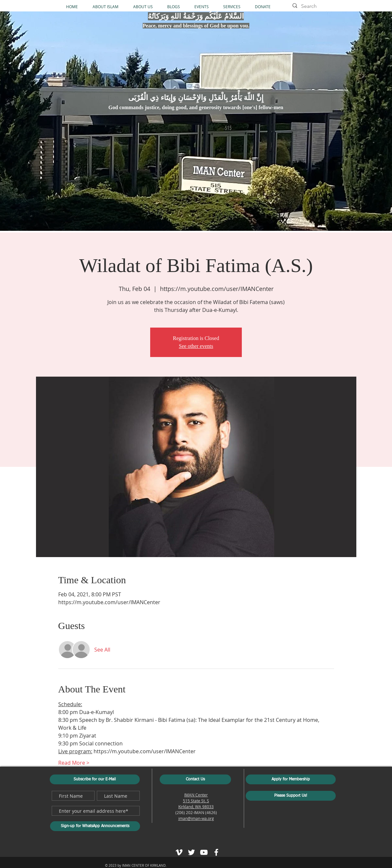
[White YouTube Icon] (204, 852)
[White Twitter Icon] (191, 852)
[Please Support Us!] (291, 796)
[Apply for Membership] (291, 779)
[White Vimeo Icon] (179, 852)
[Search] (321, 6)
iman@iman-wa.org (196, 818)
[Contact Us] (195, 779)
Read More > (74, 763)
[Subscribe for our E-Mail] (95, 779)
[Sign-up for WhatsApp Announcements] (95, 826)
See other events (196, 346)
